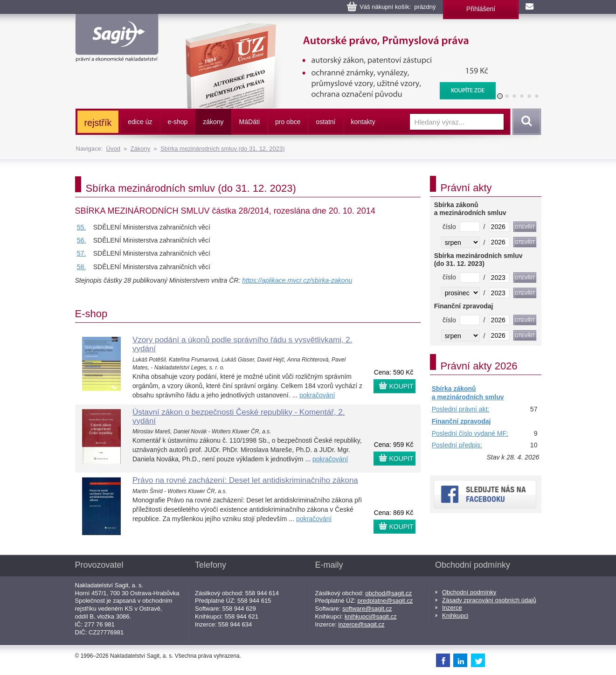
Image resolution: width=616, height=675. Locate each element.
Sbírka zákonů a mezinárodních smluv (468, 393)
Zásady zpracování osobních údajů (489, 600)
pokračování (317, 395)
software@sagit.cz (367, 609)
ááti (249, 122)
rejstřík (98, 123)
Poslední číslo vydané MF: (470, 433)
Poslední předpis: (457, 445)
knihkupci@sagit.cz (370, 616)
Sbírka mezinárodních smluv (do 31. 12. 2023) (223, 149)
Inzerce (452, 608)
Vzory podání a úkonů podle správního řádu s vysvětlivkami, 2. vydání (242, 344)
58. (81, 267)
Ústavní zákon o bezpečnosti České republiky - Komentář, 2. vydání (239, 417)
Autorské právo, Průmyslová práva (334, 28)
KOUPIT (401, 386)
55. (81, 227)
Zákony (141, 149)
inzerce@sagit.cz (361, 624)
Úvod (113, 149)
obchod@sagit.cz (388, 593)
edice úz (140, 122)
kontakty (363, 122)
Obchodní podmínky (469, 592)
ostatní (325, 122)
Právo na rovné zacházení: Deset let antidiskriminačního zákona (245, 480)
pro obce (288, 122)
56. (81, 240)
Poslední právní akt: (461, 409)
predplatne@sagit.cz (385, 601)
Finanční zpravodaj (461, 421)
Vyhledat (525, 122)
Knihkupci (455, 616)
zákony (213, 122)
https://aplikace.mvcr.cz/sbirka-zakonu (297, 280)
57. (81, 253)
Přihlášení (481, 9)
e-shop (177, 122)
